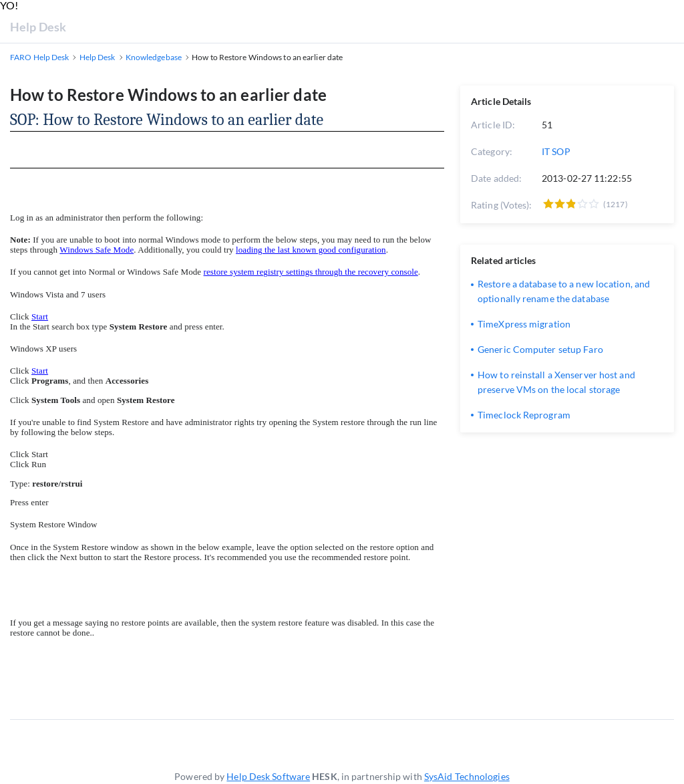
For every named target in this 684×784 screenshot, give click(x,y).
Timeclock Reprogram (524, 415)
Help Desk (38, 27)
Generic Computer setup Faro (540, 349)
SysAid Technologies (467, 776)
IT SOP (556, 151)
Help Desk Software (268, 776)
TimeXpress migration (524, 324)
